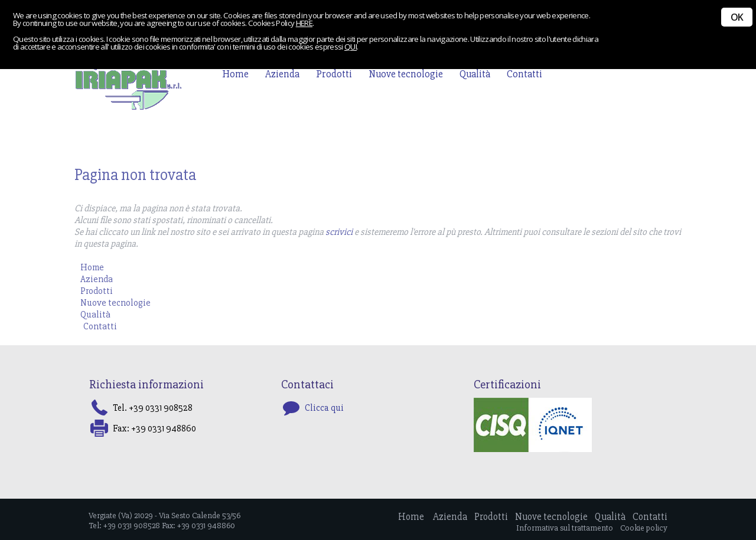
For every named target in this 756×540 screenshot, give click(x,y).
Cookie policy (644, 528)
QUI (351, 47)
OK (737, 17)
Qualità (475, 74)
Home (235, 74)
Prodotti (334, 74)
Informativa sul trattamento (565, 528)
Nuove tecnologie (406, 74)
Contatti (524, 74)
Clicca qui (324, 408)
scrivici (339, 232)
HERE (304, 23)
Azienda (282, 74)
